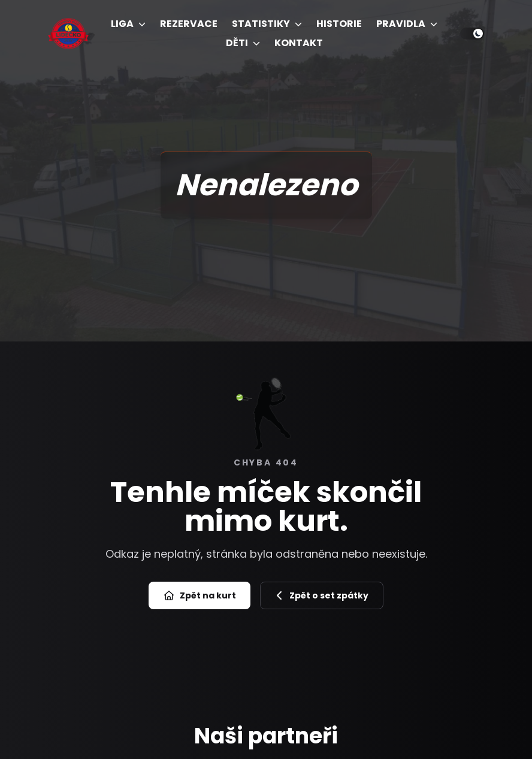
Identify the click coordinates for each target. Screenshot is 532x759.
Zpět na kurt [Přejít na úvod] (199, 595)
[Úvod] (68, 34)
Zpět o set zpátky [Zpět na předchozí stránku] (322, 595)
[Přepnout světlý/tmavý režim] (472, 34)
